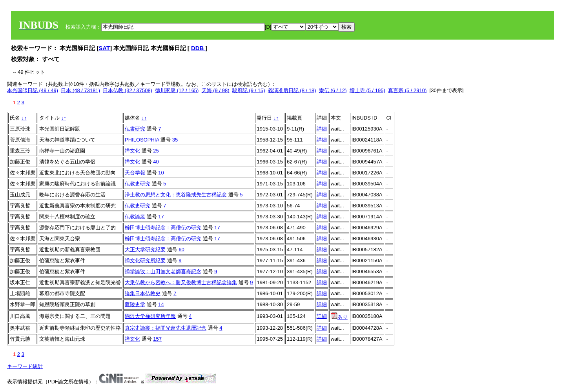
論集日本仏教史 (143, 293)
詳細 (322, 129)
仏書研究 (135, 129)
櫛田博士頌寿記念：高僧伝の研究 (163, 228)
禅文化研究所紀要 (145, 260)
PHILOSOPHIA (142, 140)
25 (156, 151)
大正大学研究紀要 (145, 250)
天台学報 (135, 173)
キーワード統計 (25, 366)
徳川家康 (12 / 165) (177, 90)
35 (175, 140)
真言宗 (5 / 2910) (407, 90)
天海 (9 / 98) (216, 90)
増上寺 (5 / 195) (367, 90)
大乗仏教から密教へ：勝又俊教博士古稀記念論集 (181, 282)
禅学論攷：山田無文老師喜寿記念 (163, 271)
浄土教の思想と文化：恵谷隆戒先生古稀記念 (176, 195)
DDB (198, 48)
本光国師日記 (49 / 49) (33, 90)
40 (156, 162)
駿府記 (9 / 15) (249, 90)
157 (157, 339)
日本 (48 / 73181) (80, 90)
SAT (104, 48)
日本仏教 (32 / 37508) (128, 90)
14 (161, 304)
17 (161, 217)
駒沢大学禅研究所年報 (150, 316)
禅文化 (132, 151)
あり (339, 317)
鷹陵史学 (135, 304)
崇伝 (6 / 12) (333, 90)
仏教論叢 (135, 217)
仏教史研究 (138, 184)
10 (161, 173)
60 (181, 250)
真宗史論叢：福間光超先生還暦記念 (166, 328)
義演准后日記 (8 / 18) (292, 90)
